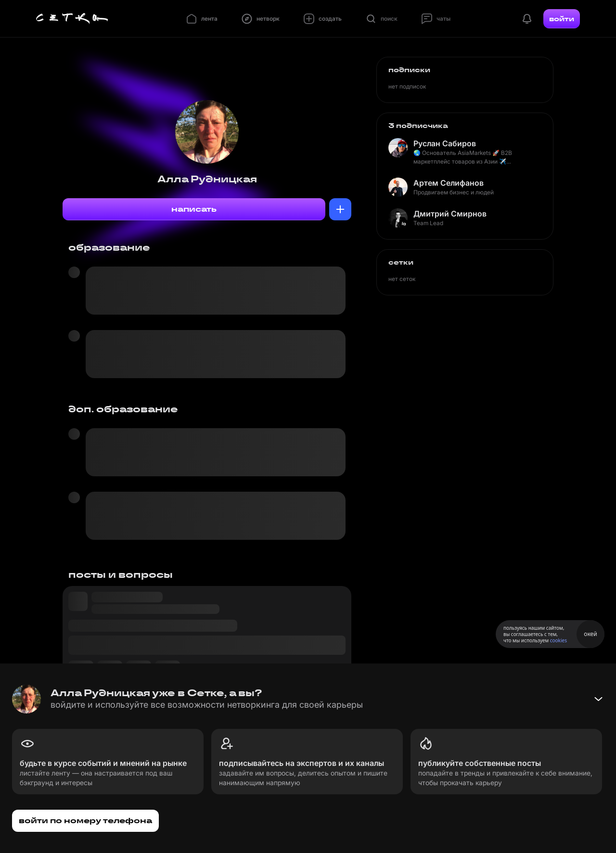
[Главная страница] (72, 19)
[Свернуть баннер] (598, 699)
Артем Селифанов (449, 183)
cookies (558, 640)
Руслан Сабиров (445, 143)
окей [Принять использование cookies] (590, 634)
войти (562, 19)
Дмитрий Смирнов (450, 214)
